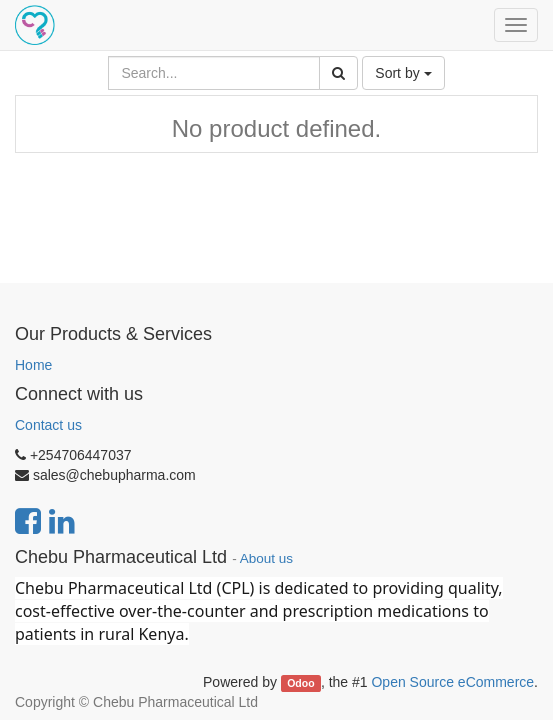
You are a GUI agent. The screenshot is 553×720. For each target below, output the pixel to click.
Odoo (300, 683)
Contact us (48, 425)
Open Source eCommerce (452, 682)
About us (266, 558)
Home (33, 365)
